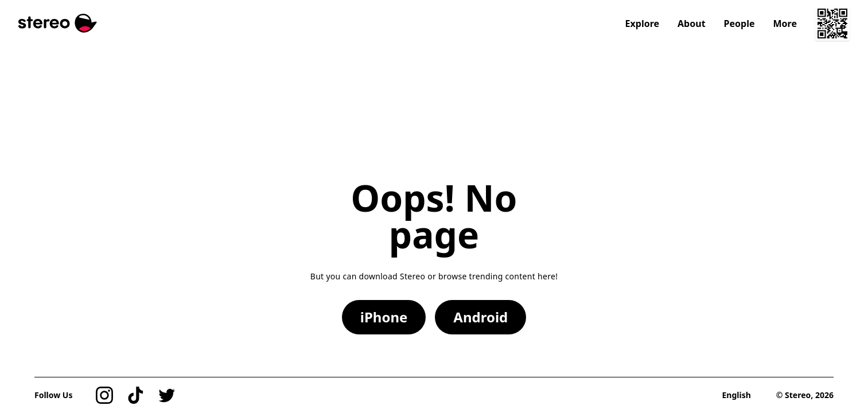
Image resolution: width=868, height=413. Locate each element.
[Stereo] (58, 23)
